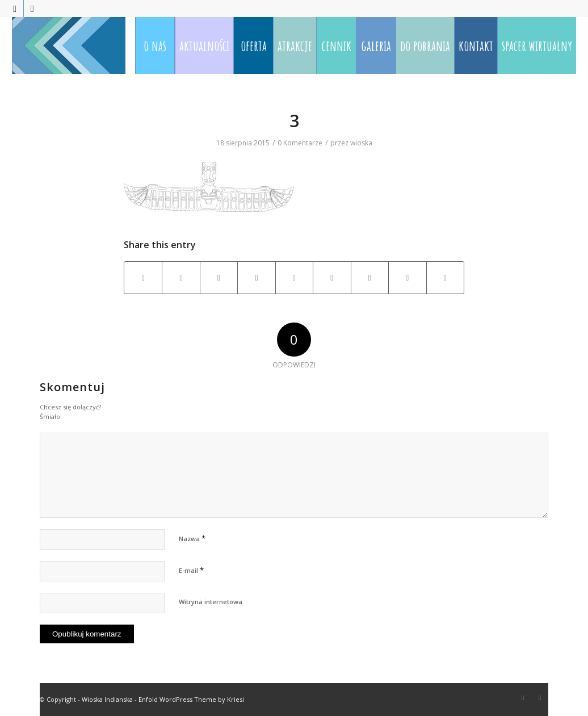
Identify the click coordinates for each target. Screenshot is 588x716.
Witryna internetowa (211, 602)
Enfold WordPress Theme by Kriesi (191, 699)
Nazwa (192, 538)
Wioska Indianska (107, 699)
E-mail (191, 570)
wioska (361, 143)
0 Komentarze (300, 143)
